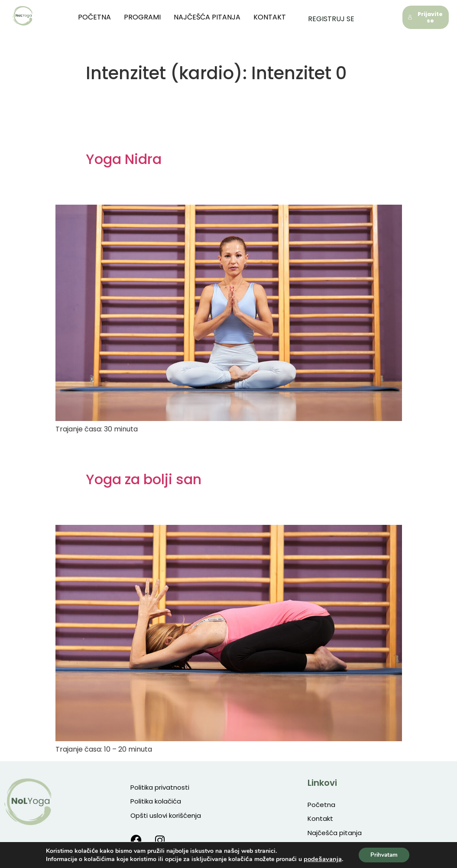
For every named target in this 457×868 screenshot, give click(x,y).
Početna (104, 17)
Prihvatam (384, 854)
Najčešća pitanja (216, 17)
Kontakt (279, 17)
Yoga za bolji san (144, 479)
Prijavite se (425, 17)
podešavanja (321, 858)
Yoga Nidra (124, 159)
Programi (151, 17)
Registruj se (331, 17)
